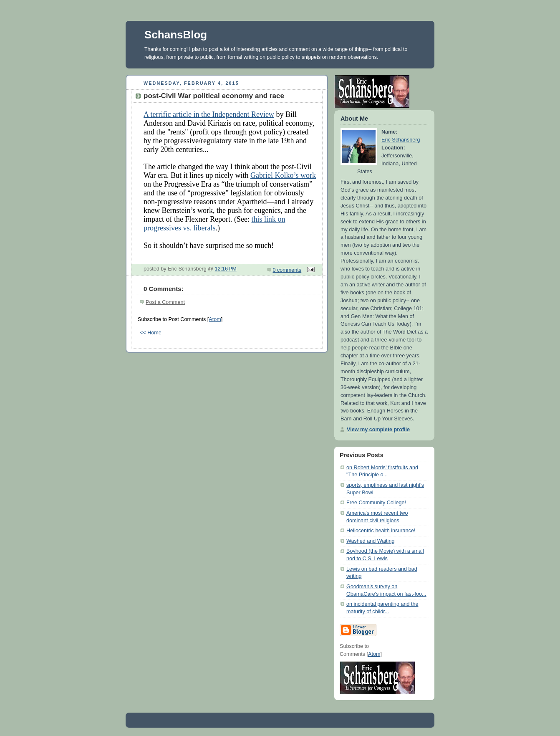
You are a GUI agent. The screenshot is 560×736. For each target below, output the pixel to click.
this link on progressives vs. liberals (214, 224)
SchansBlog (176, 35)
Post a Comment (165, 302)
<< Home (151, 333)
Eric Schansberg (401, 140)
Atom (215, 319)
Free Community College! (376, 503)
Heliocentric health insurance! (381, 531)
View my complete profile (378, 430)
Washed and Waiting (370, 541)
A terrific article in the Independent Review (209, 114)
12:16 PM (226, 269)
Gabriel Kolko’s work (283, 175)
